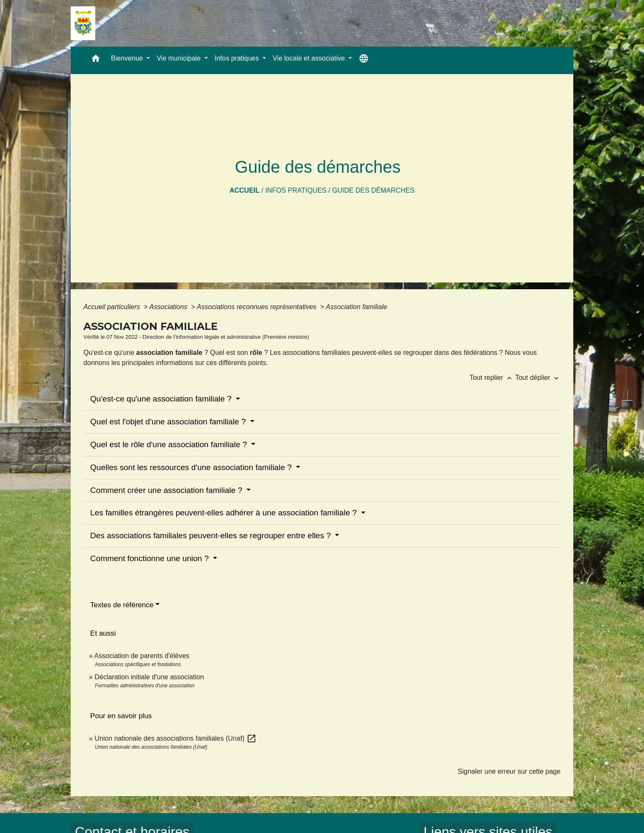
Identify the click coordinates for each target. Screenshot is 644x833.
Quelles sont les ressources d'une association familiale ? (192, 467)
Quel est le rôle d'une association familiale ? (170, 444)
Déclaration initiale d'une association (150, 677)
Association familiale (356, 307)
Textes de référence (122, 605)
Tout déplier (538, 378)
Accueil (245, 190)
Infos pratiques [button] (238, 58)
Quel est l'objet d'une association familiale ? (169, 422)
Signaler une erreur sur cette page (509, 771)
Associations (169, 307)
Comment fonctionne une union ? (151, 558)
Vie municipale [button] (180, 58)
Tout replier (492, 378)
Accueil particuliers (113, 307)
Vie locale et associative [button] (310, 58)
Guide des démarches (373, 190)
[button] (96, 60)
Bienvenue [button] (128, 58)
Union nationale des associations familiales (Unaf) (175, 738)
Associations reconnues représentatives (258, 307)
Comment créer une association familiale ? (167, 490)
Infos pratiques (296, 190)
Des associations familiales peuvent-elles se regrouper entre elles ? (211, 535)
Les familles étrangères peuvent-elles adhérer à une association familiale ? (225, 513)
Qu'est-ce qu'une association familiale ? (162, 399)
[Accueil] (83, 23)
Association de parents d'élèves (142, 656)
